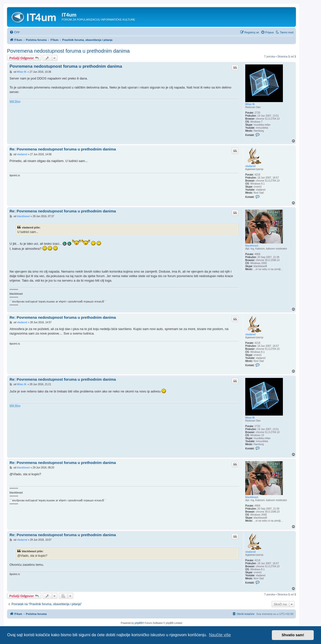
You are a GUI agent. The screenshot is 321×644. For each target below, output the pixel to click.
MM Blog (15, 101)
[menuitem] (15, 32)
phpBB (138, 623)
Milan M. (250, 104)
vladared (250, 166)
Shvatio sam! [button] (293, 635)
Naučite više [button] (220, 635)
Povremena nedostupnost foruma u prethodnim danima (68, 51)
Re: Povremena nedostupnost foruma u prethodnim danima (63, 149)
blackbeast (252, 246)
